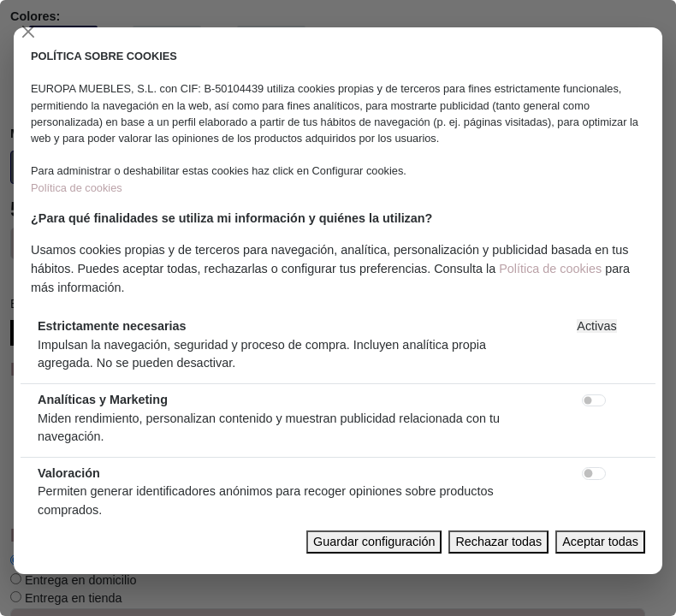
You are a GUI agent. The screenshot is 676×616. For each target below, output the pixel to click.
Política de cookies (77, 188)
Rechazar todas (498, 542)
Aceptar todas (600, 542)
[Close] (28, 32)
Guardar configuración (374, 542)
